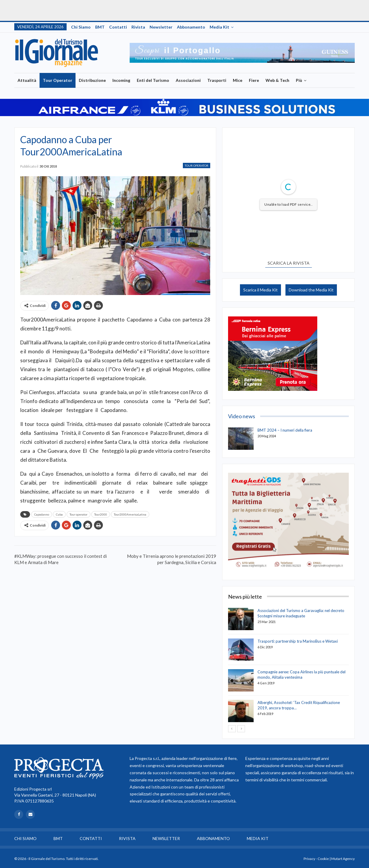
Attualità (27, 80)
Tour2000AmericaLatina (130, 514)
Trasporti (217, 80)
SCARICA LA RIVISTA (289, 263)
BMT (100, 27)
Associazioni (188, 80)
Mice (238, 80)
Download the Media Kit (311, 290)
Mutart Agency (343, 859)
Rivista (138, 27)
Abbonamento (191, 27)
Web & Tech (277, 80)
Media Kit (219, 27)
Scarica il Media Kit (260, 290)
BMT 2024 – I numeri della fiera (285, 430)
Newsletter (161, 27)
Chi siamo (81, 27)
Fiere (254, 80)
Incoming (121, 80)
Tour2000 (101, 514)
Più (299, 80)
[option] (242, 53)
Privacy (309, 859)
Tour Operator (58, 80)
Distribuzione (92, 80)
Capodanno (42, 514)
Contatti (118, 27)
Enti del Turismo (153, 80)
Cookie (323, 859)
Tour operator (78, 514)
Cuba (59, 514)
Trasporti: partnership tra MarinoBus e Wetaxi (298, 641)
